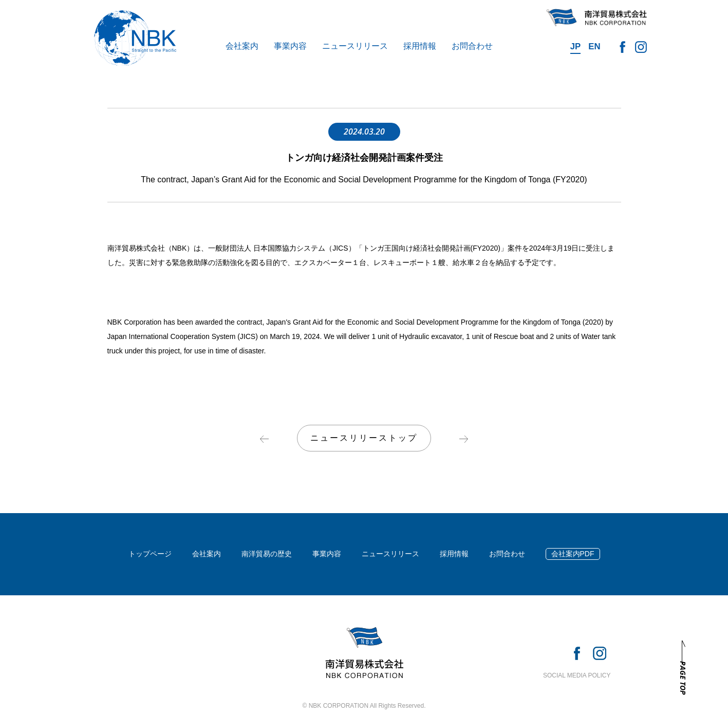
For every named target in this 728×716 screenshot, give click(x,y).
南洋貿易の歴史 (267, 554)
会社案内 (242, 46)
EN (594, 46)
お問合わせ (472, 46)
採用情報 (420, 46)
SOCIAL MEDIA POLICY (577, 675)
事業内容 (290, 46)
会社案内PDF (573, 554)
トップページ (150, 554)
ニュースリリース (355, 46)
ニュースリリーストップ (364, 438)
